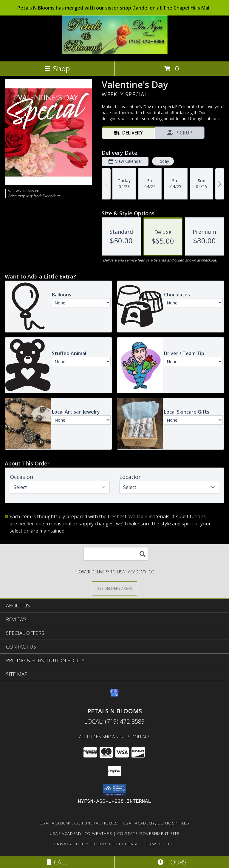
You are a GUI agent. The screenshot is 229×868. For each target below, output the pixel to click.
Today (163, 161)
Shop (57, 68)
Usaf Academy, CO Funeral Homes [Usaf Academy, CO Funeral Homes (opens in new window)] (79, 823)
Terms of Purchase (116, 844)
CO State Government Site (148, 833)
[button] (115, 790)
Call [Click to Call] (57, 862)
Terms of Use (159, 844)
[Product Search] (116, 554)
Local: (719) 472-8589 (114, 721)
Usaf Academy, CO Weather (81, 833)
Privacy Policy (71, 844)
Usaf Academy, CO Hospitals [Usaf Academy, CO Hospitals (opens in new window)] (156, 823)
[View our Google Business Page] (114, 696)
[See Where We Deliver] (114, 588)
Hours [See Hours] (172, 862)
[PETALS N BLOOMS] (115, 53)
